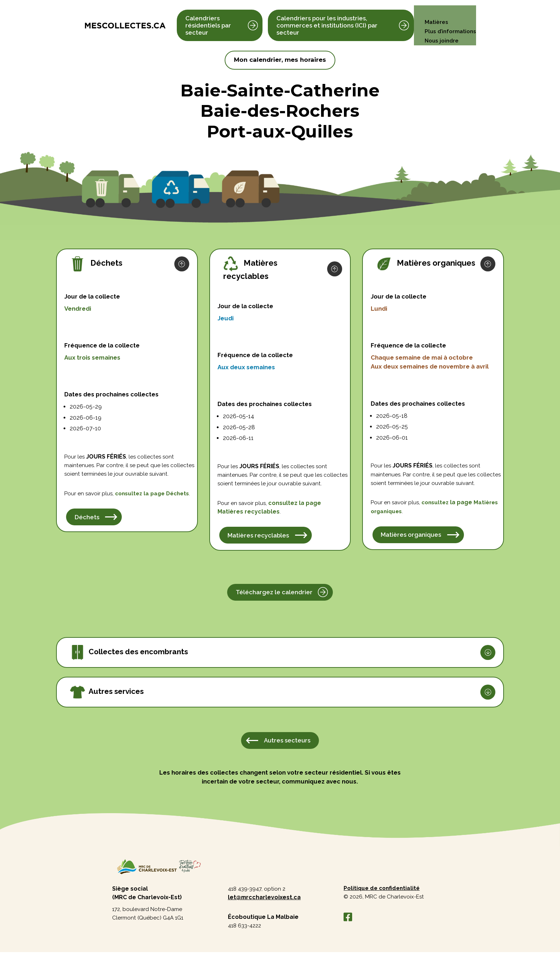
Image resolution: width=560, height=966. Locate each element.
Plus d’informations (449, 21)
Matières (435, 12)
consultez (143, 504)
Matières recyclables (259, 547)
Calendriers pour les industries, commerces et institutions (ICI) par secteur (326, 21)
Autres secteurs (287, 752)
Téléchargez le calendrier (274, 604)
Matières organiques (411, 546)
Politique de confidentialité (383, 901)
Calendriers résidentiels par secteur (208, 21)
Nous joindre (440, 30)
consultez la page (297, 514)
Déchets (77, 513)
